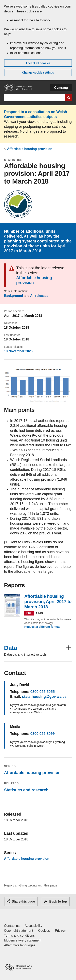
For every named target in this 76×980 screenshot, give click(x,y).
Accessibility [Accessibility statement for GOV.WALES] (33, 926)
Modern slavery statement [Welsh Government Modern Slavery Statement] (23, 940)
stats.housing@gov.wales (44, 697)
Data (11, 648)
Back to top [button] (58, 901)
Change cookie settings (38, 73)
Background (13, 296)
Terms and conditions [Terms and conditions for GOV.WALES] (19, 935)
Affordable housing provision (30, 149)
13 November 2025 (18, 351)
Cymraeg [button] (61, 88)
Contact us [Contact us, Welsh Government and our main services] (12, 926)
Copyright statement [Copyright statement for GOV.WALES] (19, 931)
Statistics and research (26, 790)
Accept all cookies (38, 63)
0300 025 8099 (43, 734)
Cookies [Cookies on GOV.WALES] (44, 931)
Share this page (23, 901)
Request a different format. (42, 627)
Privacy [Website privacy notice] (60, 931)
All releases (39, 296)
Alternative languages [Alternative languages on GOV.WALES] (20, 945)
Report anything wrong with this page (31, 885)
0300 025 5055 (43, 692)
